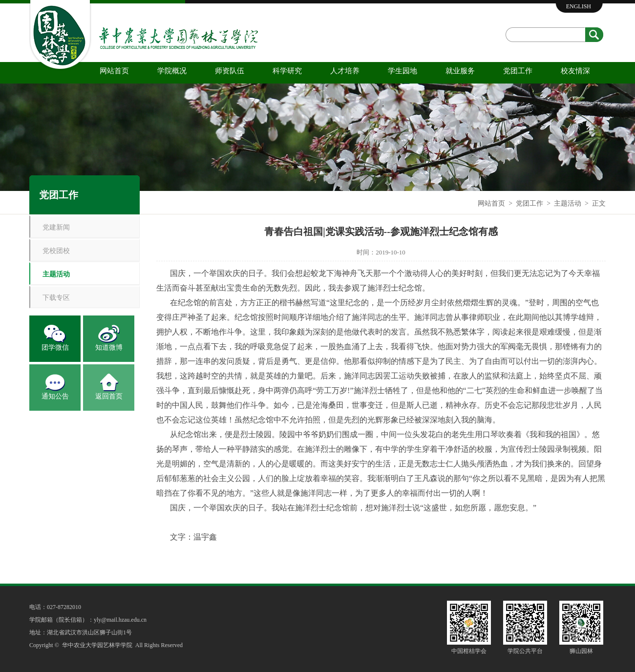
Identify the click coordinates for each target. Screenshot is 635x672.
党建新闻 (56, 227)
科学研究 (287, 71)
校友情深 (575, 71)
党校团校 (56, 251)
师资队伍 (230, 71)
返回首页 (109, 396)
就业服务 (460, 71)
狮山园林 (581, 651)
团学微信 (55, 347)
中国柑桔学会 (469, 651)
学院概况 (172, 71)
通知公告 (55, 396)
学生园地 (402, 71)
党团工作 (518, 71)
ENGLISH (579, 6)
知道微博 (109, 347)
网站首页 (114, 71)
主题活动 (568, 203)
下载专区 (56, 298)
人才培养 (345, 71)
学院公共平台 (525, 651)
